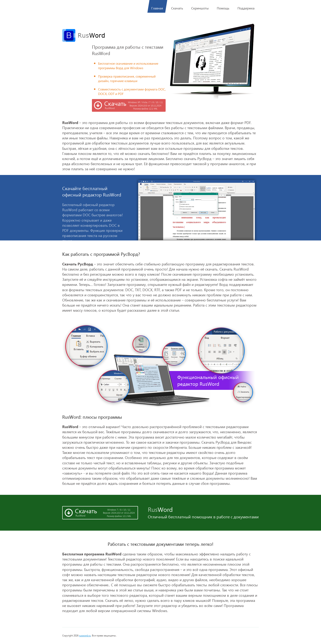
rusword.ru (85, 636)
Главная (157, 6)
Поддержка (246, 8)
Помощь (223, 8)
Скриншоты (200, 8)
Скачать (177, 8)
